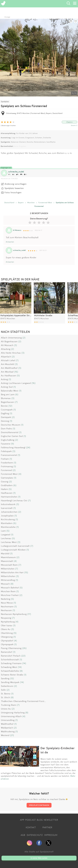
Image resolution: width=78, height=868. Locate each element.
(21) (12, 735)
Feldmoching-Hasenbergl (13, 447)
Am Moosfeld (8, 364)
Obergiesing (7, 637)
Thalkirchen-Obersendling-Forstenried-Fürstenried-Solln (29, 701)
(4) (20, 474)
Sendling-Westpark (10, 682)
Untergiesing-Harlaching (13, 712)
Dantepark (6, 417)
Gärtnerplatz (7, 478)
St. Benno (6, 694)
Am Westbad (7, 372)
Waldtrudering (8, 731)
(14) (24, 663)
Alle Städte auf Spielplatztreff (39, 852)
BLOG (40, 820)
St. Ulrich (5, 697)
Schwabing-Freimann (11, 663)
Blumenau (6, 398)
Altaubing (6, 349)
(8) (12, 584)
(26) (24, 648)
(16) (16, 372)
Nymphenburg (8, 622)
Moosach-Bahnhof (10, 588)
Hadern (4, 489)
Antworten (10, 242)
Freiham (5, 459)
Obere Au (6, 629)
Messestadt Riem (9, 565)
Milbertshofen (8, 569)
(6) (17, 394)
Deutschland (9, 202)
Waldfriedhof (7, 724)
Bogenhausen (8, 402)
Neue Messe (7, 603)
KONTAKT (31, 827)
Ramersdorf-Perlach (11, 656)
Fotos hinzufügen (13, 192)
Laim (3, 531)
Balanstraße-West (10, 391)
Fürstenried (6, 470)
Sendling (5, 678)
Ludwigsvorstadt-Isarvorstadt (15, 546)
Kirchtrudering (8, 519)
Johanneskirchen (9, 512)
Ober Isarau (7, 625)
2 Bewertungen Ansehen (8, 125)
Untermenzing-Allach (11, 716)
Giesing (5, 481)
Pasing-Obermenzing (11, 648)
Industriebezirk (8, 504)
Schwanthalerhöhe (10, 671)
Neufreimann (7, 606)
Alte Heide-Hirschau (11, 353)
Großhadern (7, 485)
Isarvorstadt (7, 508)
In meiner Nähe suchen (39, 858)
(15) (26, 572)
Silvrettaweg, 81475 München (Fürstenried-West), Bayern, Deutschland (34, 113)
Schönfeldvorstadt (10, 659)
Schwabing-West (9, 667)
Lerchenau (6, 538)
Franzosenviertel (9, 455)
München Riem (8, 591)
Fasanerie (6, 444)
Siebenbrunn (7, 686)
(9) (12, 444)
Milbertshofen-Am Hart (12, 572)
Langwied (6, 534)
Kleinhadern (7, 523)
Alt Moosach (7, 345)
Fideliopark (6, 451)
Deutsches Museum (11, 425)
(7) (17, 360)
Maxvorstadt (7, 561)
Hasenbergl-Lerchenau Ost (14, 500)
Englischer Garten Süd (12, 436)
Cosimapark (7, 410)
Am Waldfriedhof (9, 368)
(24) (28, 447)
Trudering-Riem (9, 705)
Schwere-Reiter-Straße (12, 675)
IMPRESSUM (51, 835)
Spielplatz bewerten (14, 188)
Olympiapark (7, 644)
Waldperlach (7, 728)
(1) (10, 379)
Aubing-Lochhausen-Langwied (16, 383)
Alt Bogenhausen (9, 341)
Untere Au (6, 709)
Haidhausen (7, 493)
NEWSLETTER (51, 820)
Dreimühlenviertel (10, 432)
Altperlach (6, 357)
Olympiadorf (7, 641)
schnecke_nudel (16, 172)
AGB (23, 835)
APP (22, 820)
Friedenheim (7, 463)
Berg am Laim (8, 394)
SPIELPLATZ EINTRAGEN (39, 805)
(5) (18, 375)
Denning (5, 421)
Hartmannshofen (9, 497)
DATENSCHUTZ (35, 835)
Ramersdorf (7, 652)
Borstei (4, 406)
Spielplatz (5, 101)
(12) (10, 406)
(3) (15, 345)
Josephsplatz (7, 516)
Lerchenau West (9, 542)
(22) (23, 656)
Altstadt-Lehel (8, 360)
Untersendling (8, 720)
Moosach (5, 584)
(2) (24, 338)
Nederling (6, 599)
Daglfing (5, 413)
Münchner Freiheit (10, 595)
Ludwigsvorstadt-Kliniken (13, 550)
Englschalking (8, 440)
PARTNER (47, 827)
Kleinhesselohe (8, 527)
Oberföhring (7, 633)
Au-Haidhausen (9, 375)
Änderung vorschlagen (16, 184)
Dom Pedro (6, 428)
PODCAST (31, 820)
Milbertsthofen (8, 576)
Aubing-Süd (7, 387)
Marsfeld (5, 553)
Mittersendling (8, 580)
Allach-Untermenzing (11, 338)
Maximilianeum (8, 557)
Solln (3, 690)
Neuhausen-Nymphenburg (14, 614)
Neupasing (6, 618)
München (31, 202)
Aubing (4, 379)
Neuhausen (6, 610)
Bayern (21, 202)
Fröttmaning (7, 466)
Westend (5, 735)
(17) (29, 614)
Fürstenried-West (45, 202)
